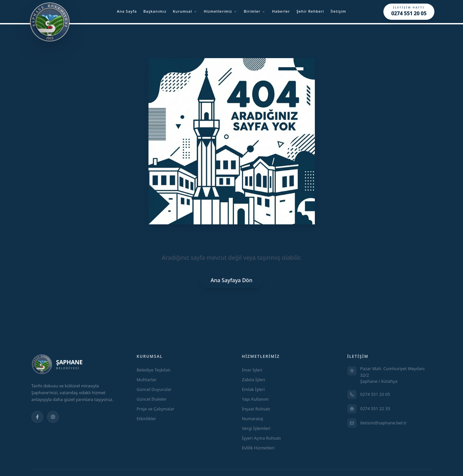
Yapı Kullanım (255, 399)
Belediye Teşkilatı (154, 370)
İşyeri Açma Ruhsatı (262, 438)
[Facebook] (37, 417)
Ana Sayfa (127, 11)
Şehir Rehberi (310, 11)
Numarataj (253, 419)
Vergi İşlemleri (256, 428)
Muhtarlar (147, 380)
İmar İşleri (252, 370)
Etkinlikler (147, 419)
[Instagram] (53, 417)
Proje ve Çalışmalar (156, 409)
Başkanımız (155, 11)
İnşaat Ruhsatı (256, 409)
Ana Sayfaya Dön (231, 280)
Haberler (281, 11)
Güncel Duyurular (154, 389)
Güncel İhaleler (152, 399)
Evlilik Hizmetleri (258, 448)
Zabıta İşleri (254, 380)
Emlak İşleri (253, 389)
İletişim (338, 11)
